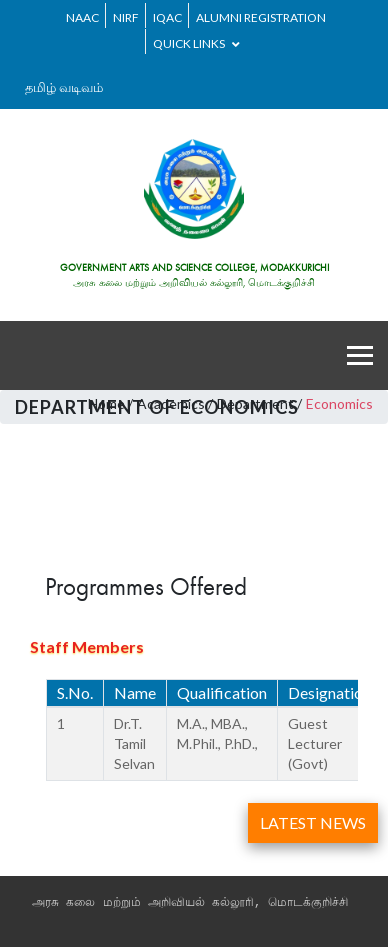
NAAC (82, 17)
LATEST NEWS (313, 822)
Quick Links (196, 43)
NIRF (126, 17)
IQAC (167, 17)
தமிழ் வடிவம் (64, 87)
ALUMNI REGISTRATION (261, 17)
